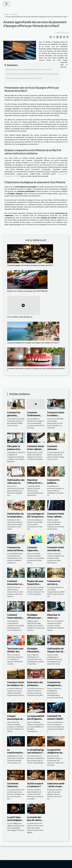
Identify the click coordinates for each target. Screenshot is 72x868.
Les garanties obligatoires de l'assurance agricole (55, 754)
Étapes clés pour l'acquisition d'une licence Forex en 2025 (35, 585)
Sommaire (12, 65)
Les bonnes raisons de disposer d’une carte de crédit (15, 788)
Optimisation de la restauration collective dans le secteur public (16, 518)
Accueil (6, 14)
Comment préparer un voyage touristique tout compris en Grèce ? (33, 343)
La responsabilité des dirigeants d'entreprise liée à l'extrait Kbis (36, 720)
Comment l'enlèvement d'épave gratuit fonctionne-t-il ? (35, 417)
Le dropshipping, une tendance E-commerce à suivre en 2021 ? (36, 754)
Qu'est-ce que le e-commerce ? (35, 785)
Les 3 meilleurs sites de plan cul (20, 317)
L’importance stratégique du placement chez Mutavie (24, 78)
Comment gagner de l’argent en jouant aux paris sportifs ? (30, 265)
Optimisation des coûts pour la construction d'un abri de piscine (16, 484)
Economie (14, 14)
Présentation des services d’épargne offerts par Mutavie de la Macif (28, 70)
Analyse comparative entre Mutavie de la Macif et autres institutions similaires (32, 74)
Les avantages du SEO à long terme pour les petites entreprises (36, 518)
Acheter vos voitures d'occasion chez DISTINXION (27, 291)
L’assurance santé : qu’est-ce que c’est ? (56, 786)
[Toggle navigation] (6, 4)
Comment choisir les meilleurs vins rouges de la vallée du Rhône (16, 687)
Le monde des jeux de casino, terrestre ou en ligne (35, 821)
